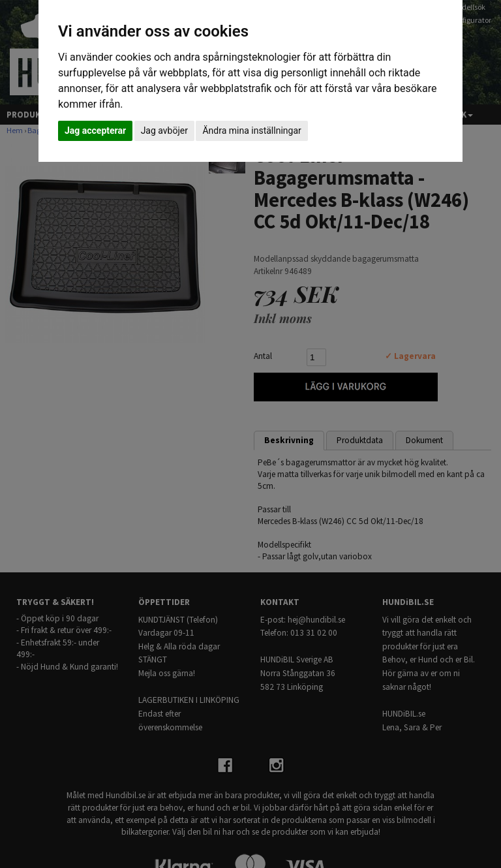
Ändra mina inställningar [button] (251, 131)
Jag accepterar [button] (95, 131)
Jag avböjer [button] (164, 131)
